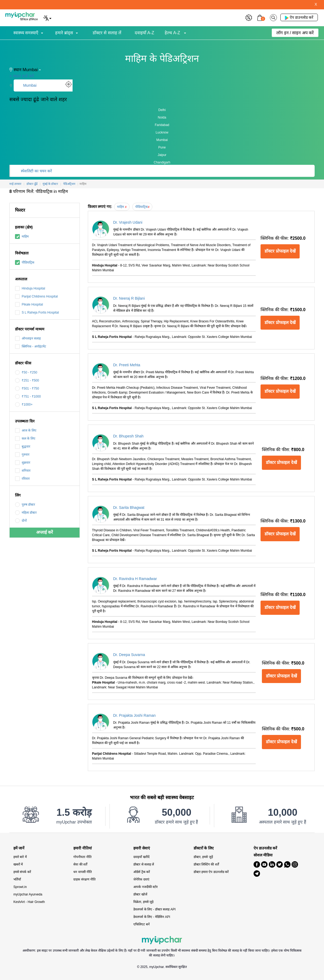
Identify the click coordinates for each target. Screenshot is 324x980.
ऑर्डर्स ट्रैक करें (142, 872)
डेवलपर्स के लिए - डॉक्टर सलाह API (154, 909)
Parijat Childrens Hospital (36, 296)
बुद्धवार (23, 447)
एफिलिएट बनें (141, 924)
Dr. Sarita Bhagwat (129, 508)
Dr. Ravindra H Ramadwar (135, 579)
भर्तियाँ (17, 879)
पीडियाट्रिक (25, 262)
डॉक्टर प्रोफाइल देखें (280, 251)
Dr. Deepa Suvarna (129, 655)
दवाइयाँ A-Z (144, 33)
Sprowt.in (20, 887)
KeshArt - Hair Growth (29, 902)
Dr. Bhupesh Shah (129, 436)
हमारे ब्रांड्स (64, 33)
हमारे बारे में (20, 857)
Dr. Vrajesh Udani (128, 222)
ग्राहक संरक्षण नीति (84, 879)
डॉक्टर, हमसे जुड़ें (203, 857)
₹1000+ (24, 405)
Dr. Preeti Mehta (127, 365)
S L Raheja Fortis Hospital (37, 312)
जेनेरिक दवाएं (141, 879)
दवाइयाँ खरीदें (141, 857)
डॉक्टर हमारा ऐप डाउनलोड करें (211, 872)
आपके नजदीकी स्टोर (146, 887)
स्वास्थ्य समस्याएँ (26, 33)
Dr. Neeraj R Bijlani (129, 298)
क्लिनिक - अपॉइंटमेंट (31, 346)
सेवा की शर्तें (80, 864)
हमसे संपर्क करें (22, 872)
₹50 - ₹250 (26, 372)
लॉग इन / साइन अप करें (295, 33)
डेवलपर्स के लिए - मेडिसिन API (152, 917)
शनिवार (23, 471)
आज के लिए (26, 430)
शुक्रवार (23, 463)
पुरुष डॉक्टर (25, 505)
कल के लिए (25, 438)
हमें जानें (19, 848)
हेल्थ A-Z (173, 33)
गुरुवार (22, 455)
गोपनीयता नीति (82, 857)
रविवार (22, 479)
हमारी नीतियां (83, 848)
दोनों (21, 521)
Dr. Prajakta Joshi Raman (135, 715)
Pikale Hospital (29, 304)
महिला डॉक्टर (26, 513)
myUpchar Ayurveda (28, 894)
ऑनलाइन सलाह (28, 338)
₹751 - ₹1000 (28, 396)
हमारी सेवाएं (142, 848)
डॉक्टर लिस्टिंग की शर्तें (206, 864)
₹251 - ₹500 (27, 380)
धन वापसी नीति (83, 872)
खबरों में (18, 864)
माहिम (22, 237)
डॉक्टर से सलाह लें (107, 33)
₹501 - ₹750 (27, 388)
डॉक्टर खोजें (140, 894)
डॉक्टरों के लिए (204, 848)
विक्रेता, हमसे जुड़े (143, 902)
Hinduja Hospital (30, 288)
